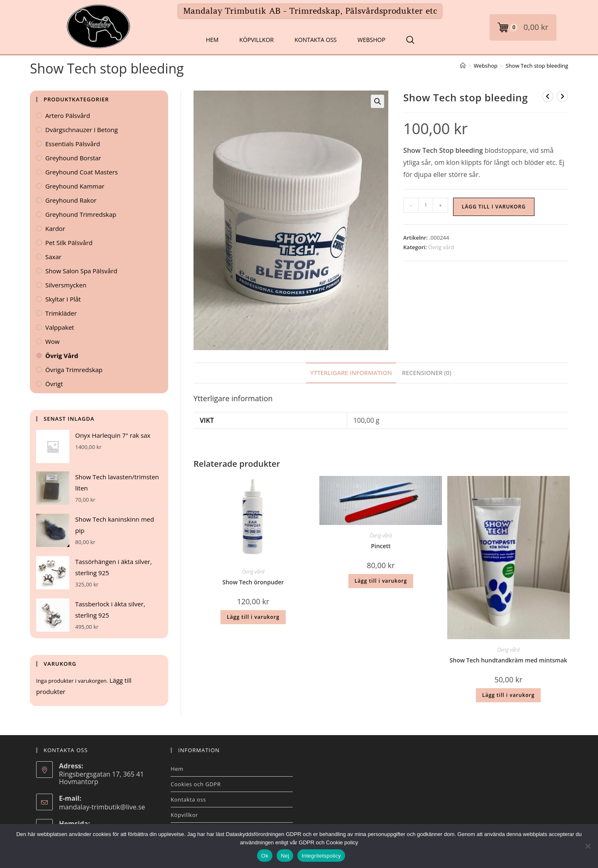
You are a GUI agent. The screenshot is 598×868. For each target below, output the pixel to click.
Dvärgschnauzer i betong (82, 130)
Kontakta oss (316, 40)
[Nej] (588, 846)
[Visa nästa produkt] (562, 96)
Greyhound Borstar (73, 158)
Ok (265, 856)
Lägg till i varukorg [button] (253, 617)
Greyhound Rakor (71, 200)
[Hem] (463, 66)
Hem (212, 40)
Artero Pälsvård (68, 115)
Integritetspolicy (321, 856)
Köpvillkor (256, 40)
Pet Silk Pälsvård (69, 243)
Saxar (53, 257)
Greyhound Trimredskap (81, 214)
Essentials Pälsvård (73, 144)
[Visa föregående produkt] (548, 96)
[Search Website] (410, 40)
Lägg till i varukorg (494, 207)
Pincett (381, 546)
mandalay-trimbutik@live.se (102, 807)
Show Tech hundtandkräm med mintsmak (509, 660)
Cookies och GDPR (196, 784)
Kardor (55, 228)
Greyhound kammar (75, 186)
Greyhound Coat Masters (82, 172)
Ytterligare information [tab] (351, 373)
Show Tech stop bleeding (537, 66)
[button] (377, 101)
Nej (285, 856)
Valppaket (60, 327)
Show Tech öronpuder (253, 582)
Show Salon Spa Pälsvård (81, 271)
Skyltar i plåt (63, 299)
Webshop (371, 40)
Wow (53, 341)
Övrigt (54, 384)
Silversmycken (66, 285)
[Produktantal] (426, 205)
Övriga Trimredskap (74, 370)
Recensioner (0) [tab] (427, 373)
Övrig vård (441, 247)
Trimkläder (61, 313)
